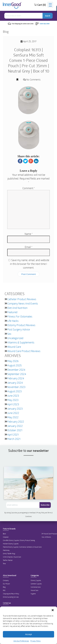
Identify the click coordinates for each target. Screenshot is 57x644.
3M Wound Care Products (49, 534)
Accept (28, 634)
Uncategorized (15, 338)
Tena (4, 564)
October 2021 (15, 430)
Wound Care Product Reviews (24, 351)
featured (12, 312)
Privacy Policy (36, 641)
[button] (53, 610)
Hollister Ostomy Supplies (11, 544)
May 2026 (13, 361)
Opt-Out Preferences (21, 641)
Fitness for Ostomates (20, 316)
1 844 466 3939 (45, 24)
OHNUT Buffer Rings (9, 554)
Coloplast (6, 537)
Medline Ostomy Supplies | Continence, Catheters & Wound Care (22, 547)
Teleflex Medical (8, 560)
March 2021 (14, 439)
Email (28, 247)
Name (29, 234)
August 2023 (14, 391)
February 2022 (16, 422)
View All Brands (46, 537)
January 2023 (15, 409)
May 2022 (13, 417)
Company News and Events (23, 303)
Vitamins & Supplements (21, 342)
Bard (4, 534)
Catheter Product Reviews (22, 299)
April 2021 (13, 435)
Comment (29, 188)
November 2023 (16, 387)
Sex (9, 334)
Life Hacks (13, 321)
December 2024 (16, 370)
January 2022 (15, 426)
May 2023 (13, 400)
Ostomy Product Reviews (21, 325)
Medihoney (6, 550)
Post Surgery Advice (19, 329)
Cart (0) (40, 5)
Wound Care (14, 347)
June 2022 (13, 413)
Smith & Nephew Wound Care (12, 557)
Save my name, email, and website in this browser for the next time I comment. (30, 264)
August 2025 (14, 365)
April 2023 (13, 404)
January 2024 (15, 383)
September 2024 (17, 374)
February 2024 (16, 378)
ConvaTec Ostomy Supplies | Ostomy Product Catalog (19, 540)
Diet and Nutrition (17, 308)
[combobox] (24, 16)
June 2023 (13, 396)
